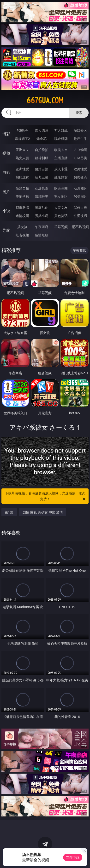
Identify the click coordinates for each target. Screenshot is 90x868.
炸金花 (42, 139)
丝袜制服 (42, 158)
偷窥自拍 (22, 188)
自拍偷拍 (42, 150)
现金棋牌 (61, 139)
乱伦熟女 (61, 177)
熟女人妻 (22, 158)
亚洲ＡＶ (22, 150)
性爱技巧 (80, 216)
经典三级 (42, 177)
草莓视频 (61, 227)
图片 (6, 192)
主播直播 (61, 158)
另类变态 (80, 177)
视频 (6, 153)
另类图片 (80, 196)
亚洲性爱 (22, 169)
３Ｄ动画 (80, 150)
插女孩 (22, 227)
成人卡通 (61, 169)
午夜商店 (42, 227)
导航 (6, 230)
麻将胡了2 (22, 139)
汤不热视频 (80, 227)
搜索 (79, 113)
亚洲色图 (42, 188)
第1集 (9, 512)
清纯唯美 (42, 196)
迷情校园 (22, 216)
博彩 (6, 134)
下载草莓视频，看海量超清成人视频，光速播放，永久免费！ (46, 496)
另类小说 (42, 216)
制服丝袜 (22, 177)
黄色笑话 (61, 216)
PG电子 (22, 130)
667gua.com (45, 100)
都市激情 (22, 207)
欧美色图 (61, 188)
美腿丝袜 (22, 196)
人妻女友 (61, 207)
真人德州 (42, 130)
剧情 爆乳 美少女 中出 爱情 (43, 512)
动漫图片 (80, 188)
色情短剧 (42, 235)
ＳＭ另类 (80, 158)
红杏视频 (22, 235)
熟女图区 (61, 196)
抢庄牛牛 (80, 139)
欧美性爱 (80, 169)
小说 (6, 211)
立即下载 (73, 857)
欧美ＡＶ (61, 150)
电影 (6, 172)
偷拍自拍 (42, 169)
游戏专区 (80, 130)
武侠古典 (80, 207)
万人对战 (61, 130)
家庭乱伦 (42, 207)
